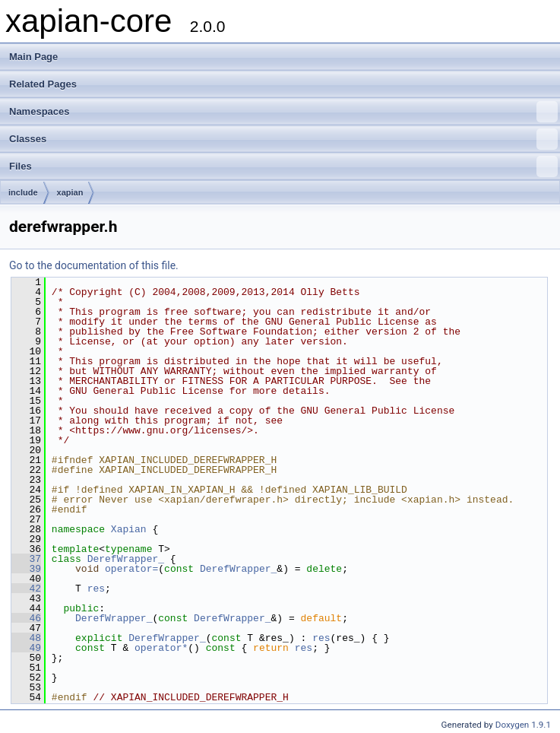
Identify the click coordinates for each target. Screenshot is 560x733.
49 (26, 648)
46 (26, 618)
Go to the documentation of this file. (94, 265)
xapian (70, 192)
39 (26, 569)
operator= (131, 569)
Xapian (129, 529)
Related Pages (43, 84)
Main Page (33, 57)
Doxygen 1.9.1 (523, 725)
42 (26, 589)
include (23, 192)
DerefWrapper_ (126, 559)
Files (283, 167)
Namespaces (283, 112)
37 (26, 559)
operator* (161, 648)
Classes (283, 139)
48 (26, 638)
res (96, 589)
